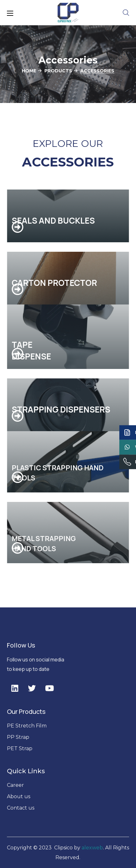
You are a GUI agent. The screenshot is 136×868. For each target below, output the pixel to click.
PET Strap (20, 748)
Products (58, 71)
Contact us (21, 808)
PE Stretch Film (27, 726)
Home (29, 71)
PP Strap (18, 737)
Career (15, 785)
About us (19, 796)
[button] (126, 13)
